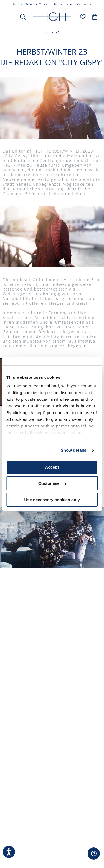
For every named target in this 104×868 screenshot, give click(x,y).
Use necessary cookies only (52, 500)
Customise (52, 483)
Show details (74, 450)
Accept (52, 467)
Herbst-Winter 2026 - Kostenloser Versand (52, 4)
